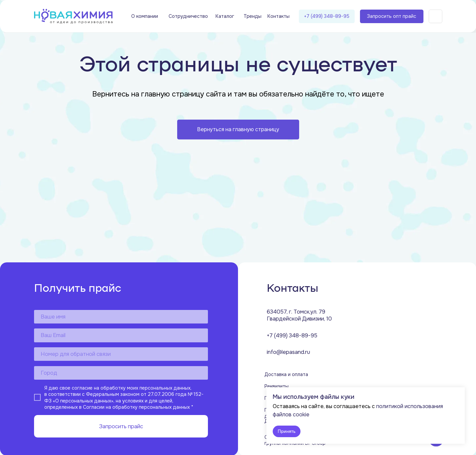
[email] (121, 335)
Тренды (253, 16)
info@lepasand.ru (288, 352)
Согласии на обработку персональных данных (136, 407)
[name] (121, 317)
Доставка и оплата (286, 374)
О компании (145, 16)
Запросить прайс (121, 426)
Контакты (278, 16)
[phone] (121, 354)
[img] (73, 16)
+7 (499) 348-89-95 (327, 16)
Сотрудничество (188, 16)
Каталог (225, 16)
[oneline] (121, 373)
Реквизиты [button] (277, 386)
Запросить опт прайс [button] (392, 16)
